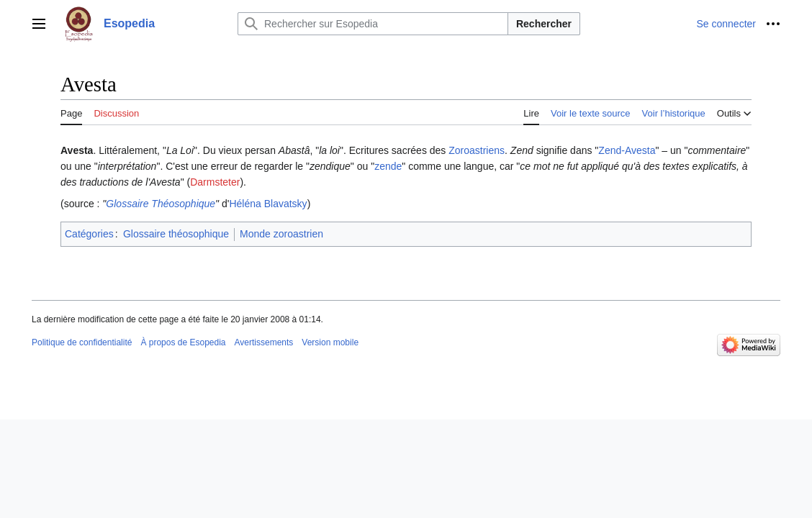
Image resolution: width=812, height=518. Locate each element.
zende (388, 166)
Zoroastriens (477, 150)
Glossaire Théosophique (161, 204)
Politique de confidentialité (82, 342)
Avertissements (264, 342)
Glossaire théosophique (176, 234)
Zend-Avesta (627, 150)
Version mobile (330, 342)
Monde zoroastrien (281, 234)
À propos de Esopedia (183, 342)
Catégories (89, 234)
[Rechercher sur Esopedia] (373, 24)
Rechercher (544, 24)
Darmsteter (215, 182)
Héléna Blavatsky (268, 204)
